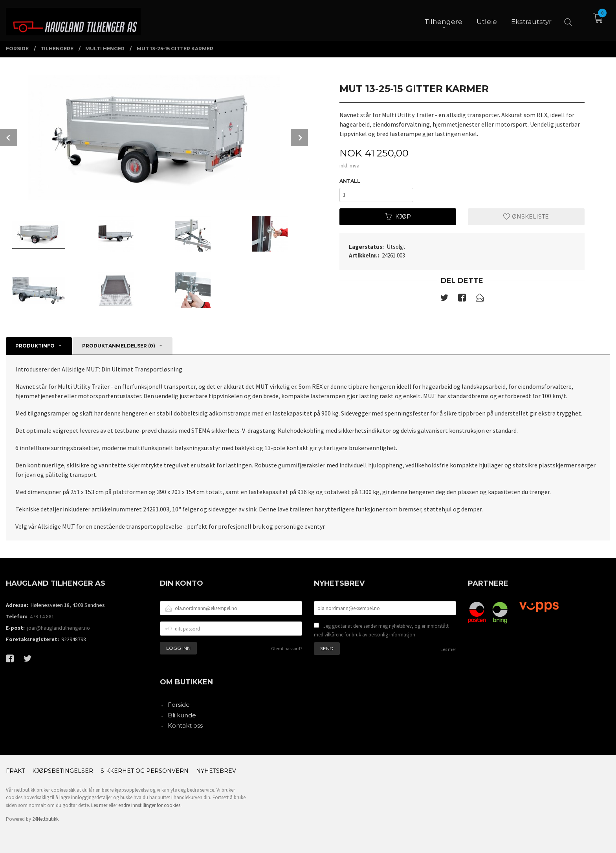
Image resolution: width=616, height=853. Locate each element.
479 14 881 (42, 616)
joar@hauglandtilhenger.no (59, 628)
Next (299, 138)
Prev (9, 138)
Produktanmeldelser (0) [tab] (119, 346)
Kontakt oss (185, 725)
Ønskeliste (526, 217)
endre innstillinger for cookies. (150, 805)
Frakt (15, 771)
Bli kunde (182, 715)
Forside (179, 705)
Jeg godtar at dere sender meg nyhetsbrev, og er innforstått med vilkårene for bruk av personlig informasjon (381, 630)
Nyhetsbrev (216, 771)
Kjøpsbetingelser (63, 771)
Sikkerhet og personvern (145, 771)
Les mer (448, 649)
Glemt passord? (287, 648)
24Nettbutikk (45, 819)
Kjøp (398, 217)
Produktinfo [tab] (35, 346)
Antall (350, 181)
